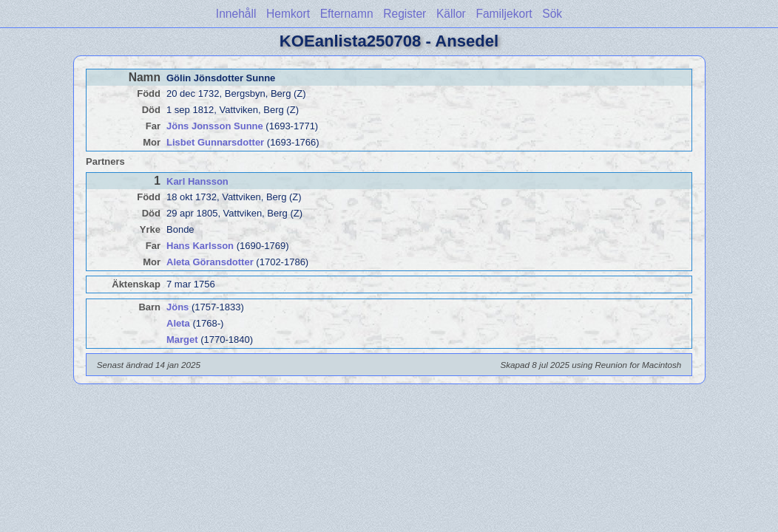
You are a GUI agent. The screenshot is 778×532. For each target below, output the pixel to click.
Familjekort (504, 14)
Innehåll (236, 14)
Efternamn (347, 14)
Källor (451, 14)
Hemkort (288, 14)
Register (405, 14)
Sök (552, 14)
